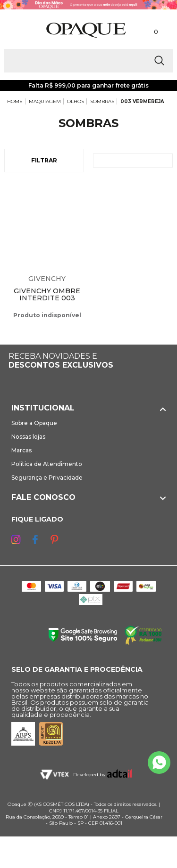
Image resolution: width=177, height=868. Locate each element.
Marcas (21, 450)
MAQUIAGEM (45, 101)
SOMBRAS (102, 101)
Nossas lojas (28, 437)
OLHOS (76, 101)
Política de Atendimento (47, 464)
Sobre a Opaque (34, 423)
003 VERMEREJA (142, 101)
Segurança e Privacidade (47, 478)
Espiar (79, 192)
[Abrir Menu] (23, 30)
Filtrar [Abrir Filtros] (44, 160)
